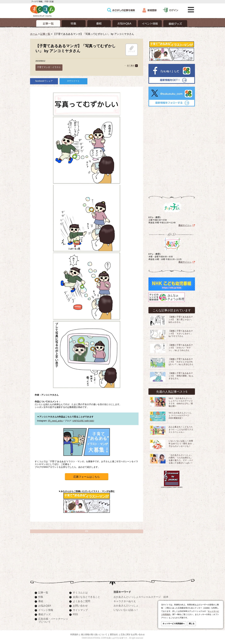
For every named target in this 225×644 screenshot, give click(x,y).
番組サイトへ (185, 225)
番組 (41, 601)
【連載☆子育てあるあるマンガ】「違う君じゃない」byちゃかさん (181, 320)
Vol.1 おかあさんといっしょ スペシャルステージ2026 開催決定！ (180, 415)
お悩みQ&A (45, 606)
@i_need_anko (55, 421)
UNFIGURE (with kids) (83, 421)
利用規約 (74, 635)
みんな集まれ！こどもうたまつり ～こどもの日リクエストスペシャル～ (181, 430)
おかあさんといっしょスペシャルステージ (137, 597)
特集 (41, 597)
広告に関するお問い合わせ (133, 635)
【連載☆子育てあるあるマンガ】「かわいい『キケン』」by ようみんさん (181, 348)
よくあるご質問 (82, 601)
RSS (75, 614)
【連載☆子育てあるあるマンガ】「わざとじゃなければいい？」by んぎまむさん (181, 362)
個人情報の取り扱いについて (94, 635)
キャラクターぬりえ (125, 601)
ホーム (34, 34)
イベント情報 (46, 610)
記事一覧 (45, 34)
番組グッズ (44, 614)
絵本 (166, 597)
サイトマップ (80, 610)
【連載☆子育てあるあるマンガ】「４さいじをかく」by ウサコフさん (181, 334)
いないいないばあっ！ (126, 610)
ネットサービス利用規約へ (174, 624)
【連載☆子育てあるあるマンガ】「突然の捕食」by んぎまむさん (181, 376)
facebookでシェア (44, 81)
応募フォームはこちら (87, 477)
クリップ (132, 49)
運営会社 (114, 635)
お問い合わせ (80, 606)
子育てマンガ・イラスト (49, 67)
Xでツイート (73, 81)
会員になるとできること (86, 597)
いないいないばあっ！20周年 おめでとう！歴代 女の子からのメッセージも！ (181, 444)
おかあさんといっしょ (126, 605)
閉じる (192, 624)
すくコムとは (80, 592)
